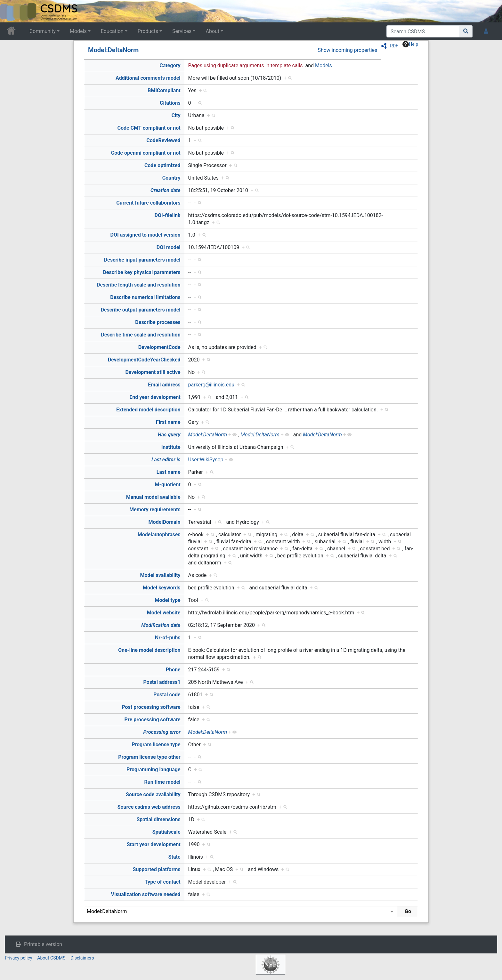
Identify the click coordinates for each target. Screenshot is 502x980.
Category (170, 65)
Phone (173, 670)
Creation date (166, 190)
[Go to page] (466, 31)
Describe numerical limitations (145, 297)
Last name (169, 472)
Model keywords (162, 588)
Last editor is (166, 460)
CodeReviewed (163, 140)
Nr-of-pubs (168, 638)
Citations (170, 103)
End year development (155, 397)
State (174, 857)
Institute (171, 447)
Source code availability (153, 794)
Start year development (154, 844)
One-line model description (149, 650)
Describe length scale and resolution (139, 285)
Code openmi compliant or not (146, 153)
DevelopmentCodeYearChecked (144, 360)
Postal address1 (162, 682)
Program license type (156, 745)
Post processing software (151, 707)
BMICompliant (164, 90)
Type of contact (163, 882)
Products (148, 31)
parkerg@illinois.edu (211, 385)
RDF (394, 46)
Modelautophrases (159, 535)
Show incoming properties (347, 50)
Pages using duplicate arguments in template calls (246, 65)
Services (182, 31)
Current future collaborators (148, 203)
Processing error (162, 732)
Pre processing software (153, 720)
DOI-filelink (168, 215)
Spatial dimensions (158, 819)
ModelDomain (165, 522)
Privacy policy (18, 958)
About (212, 31)
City (176, 115)
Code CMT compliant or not (149, 128)
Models (78, 31)
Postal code (167, 695)
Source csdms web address (149, 807)
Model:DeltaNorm (113, 50)
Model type (168, 600)
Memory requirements (155, 510)
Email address (164, 385)
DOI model (169, 247)
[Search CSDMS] (423, 31)
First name (168, 422)
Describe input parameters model (142, 260)
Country (171, 178)
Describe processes (158, 322)
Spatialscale (166, 832)
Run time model (162, 782)
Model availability (160, 575)
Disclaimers (82, 958)
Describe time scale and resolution (141, 335)
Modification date (161, 625)
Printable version (43, 944)
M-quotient (168, 485)
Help (410, 44)
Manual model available (153, 497)
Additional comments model (148, 78)
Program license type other (149, 757)
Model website (164, 613)
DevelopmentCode (159, 347)
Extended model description (148, 410)
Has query (169, 435)
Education (112, 31)
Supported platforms (157, 869)
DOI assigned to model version (146, 235)
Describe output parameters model (140, 310)
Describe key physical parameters (142, 272)
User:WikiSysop (206, 460)
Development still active (153, 372)
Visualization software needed (146, 894)
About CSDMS (51, 958)
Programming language (154, 769)
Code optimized (162, 165)
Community (43, 31)
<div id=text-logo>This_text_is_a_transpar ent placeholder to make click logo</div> (10, 11)
